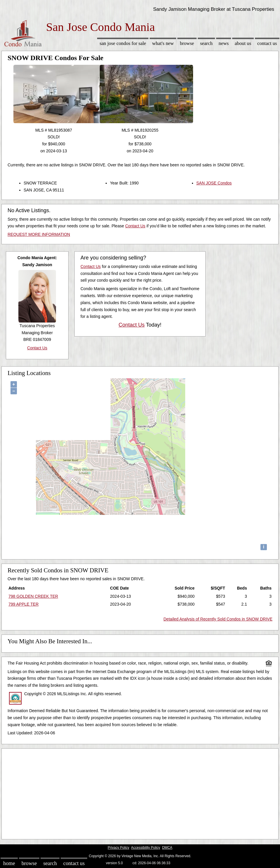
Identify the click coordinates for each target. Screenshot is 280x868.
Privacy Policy (118, 848)
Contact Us (267, 43)
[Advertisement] (140, 792)
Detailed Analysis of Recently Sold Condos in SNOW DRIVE (218, 619)
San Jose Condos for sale (123, 43)
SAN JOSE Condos (214, 183)
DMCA (167, 848)
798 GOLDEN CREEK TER (33, 596)
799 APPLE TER (23, 604)
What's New (163, 43)
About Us (243, 43)
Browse (187, 43)
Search (206, 43)
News (224, 43)
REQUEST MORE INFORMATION (39, 234)
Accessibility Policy (146, 848)
